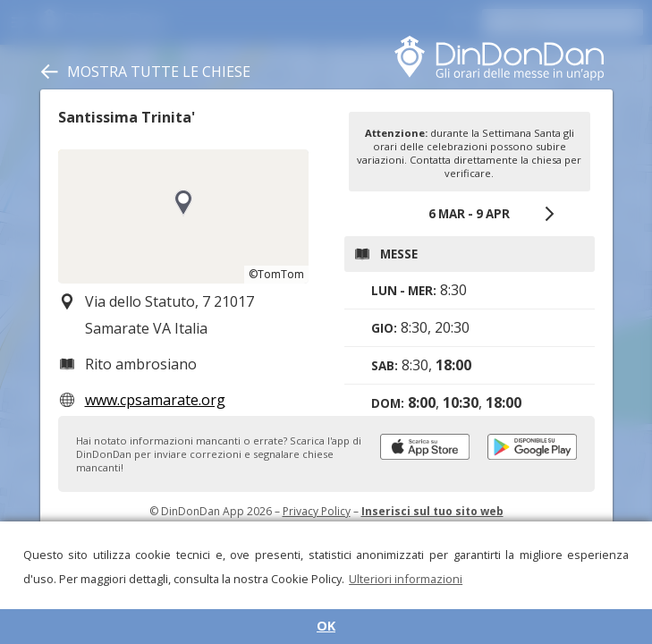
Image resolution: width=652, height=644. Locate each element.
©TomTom (276, 274)
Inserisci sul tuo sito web (432, 511)
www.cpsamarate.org (155, 400)
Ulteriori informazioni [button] (406, 579)
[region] (183, 216)
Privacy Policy (317, 511)
